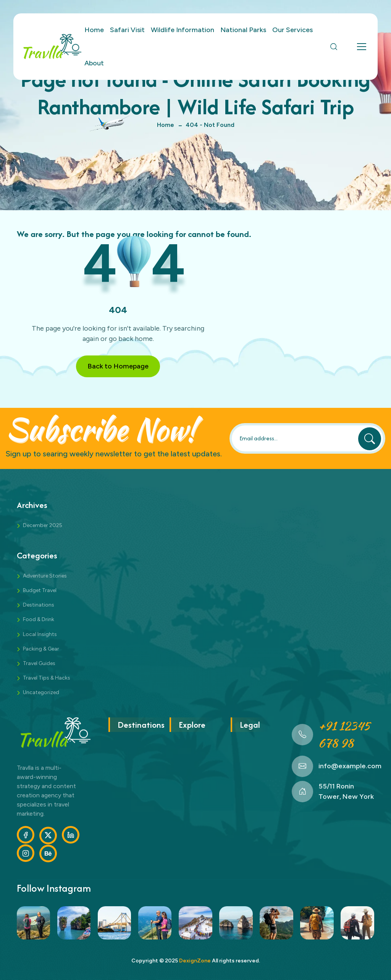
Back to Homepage (118, 366)
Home (94, 30)
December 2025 (43, 525)
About (94, 63)
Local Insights (40, 634)
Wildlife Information (183, 30)
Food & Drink (39, 619)
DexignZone (195, 961)
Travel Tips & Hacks (47, 678)
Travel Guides (39, 663)
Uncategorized (41, 692)
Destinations (39, 605)
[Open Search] (334, 47)
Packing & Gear (41, 649)
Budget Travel (40, 590)
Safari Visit (127, 30)
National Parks (243, 30)
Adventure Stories (45, 576)
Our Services (292, 30)
